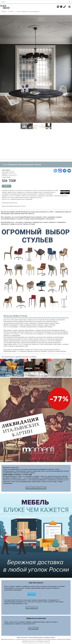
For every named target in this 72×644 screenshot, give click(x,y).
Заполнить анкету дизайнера (36, 488)
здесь (66, 478)
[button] (70, 17)
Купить (7, 186)
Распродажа (57, 476)
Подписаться (33, 628)
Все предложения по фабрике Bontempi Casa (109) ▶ (19, 357)
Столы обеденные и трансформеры (28, 12)
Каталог (11, 12)
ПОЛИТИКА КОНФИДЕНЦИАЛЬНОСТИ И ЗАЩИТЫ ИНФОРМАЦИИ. (36, 643)
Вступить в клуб (32, 608)
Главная (4, 12)
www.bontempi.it (13, 176)
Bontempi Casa (12, 174)
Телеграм (32, 594)
